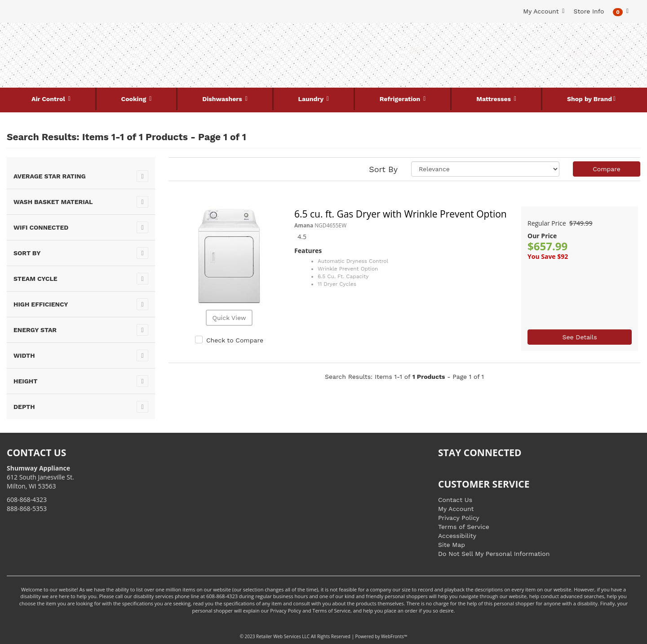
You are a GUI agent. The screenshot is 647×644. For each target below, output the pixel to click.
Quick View (229, 318)
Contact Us (455, 500)
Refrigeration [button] (401, 99)
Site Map (452, 545)
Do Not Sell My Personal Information (494, 554)
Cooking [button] (135, 99)
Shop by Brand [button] (589, 99)
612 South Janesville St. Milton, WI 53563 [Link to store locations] (40, 477)
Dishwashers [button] (223, 99)
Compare (607, 169)
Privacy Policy (459, 518)
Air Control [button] (49, 99)
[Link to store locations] (533, 70)
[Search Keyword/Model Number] (318, 51)
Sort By (383, 169)
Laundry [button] (312, 99)
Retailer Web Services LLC (283, 636)
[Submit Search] (416, 51)
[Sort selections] (485, 169)
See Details (579, 337)
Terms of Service (464, 527)
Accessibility (457, 536)
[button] (621, 11)
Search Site (323, 36)
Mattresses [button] (494, 99)
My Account (456, 509)
